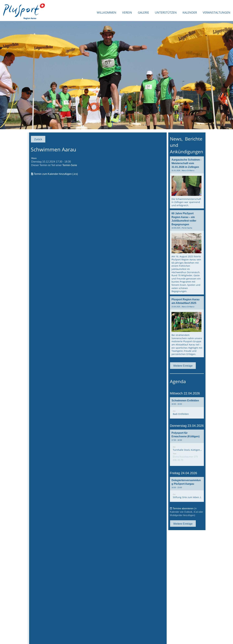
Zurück (38, 139)
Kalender (190, 12)
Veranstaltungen (217, 12)
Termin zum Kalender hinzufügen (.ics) (56, 174)
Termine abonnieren (183, 508)
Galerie (143, 12)
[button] (187, 408)
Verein (127, 12)
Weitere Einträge (183, 366)
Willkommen (107, 12)
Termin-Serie (70, 165)
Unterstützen (166, 12)
